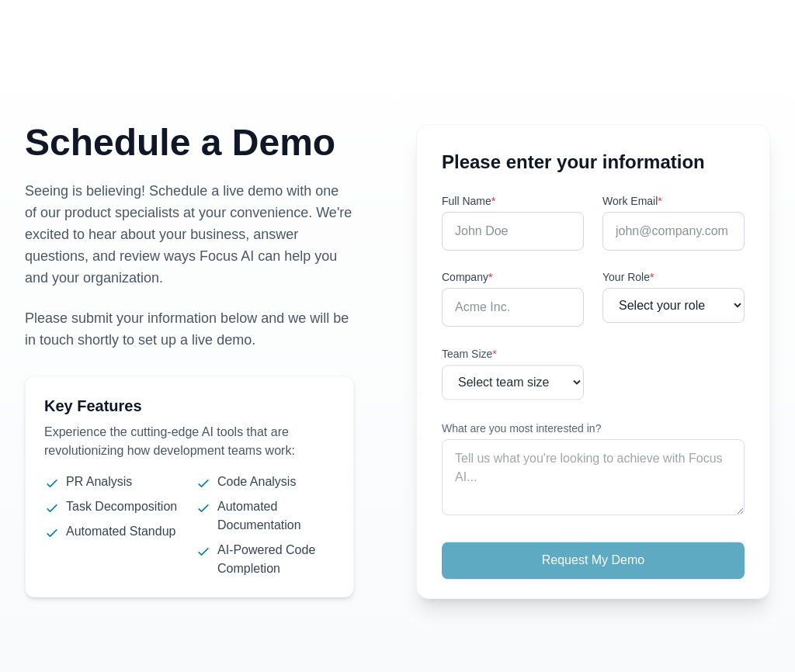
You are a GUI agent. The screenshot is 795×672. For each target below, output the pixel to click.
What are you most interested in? (521, 431)
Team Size (469, 357)
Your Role (628, 279)
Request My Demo (594, 564)
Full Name (469, 201)
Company (467, 277)
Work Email (632, 201)
